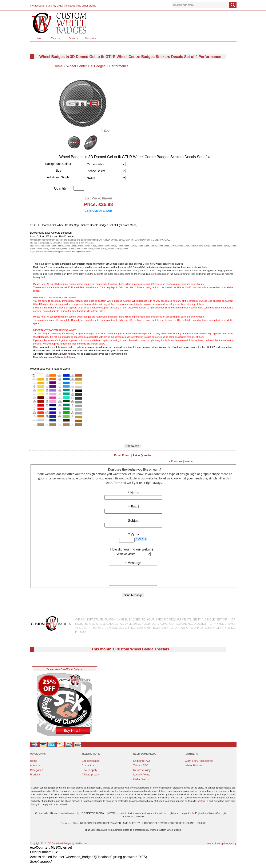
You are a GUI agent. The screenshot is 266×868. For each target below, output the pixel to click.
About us (35, 769)
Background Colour (58, 164)
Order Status (141, 783)
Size (58, 171)
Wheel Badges (194, 769)
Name (133, 493)
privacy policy (229, 847)
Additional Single (58, 177)
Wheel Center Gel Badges (86, 66)
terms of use (214, 847)
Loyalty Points (142, 778)
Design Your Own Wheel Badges (64, 673)
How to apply (90, 774)
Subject (133, 521)
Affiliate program (92, 778)
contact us (203, 805)
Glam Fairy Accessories (199, 765)
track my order (55, 6)
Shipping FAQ (142, 765)
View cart (56, 38)
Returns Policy (142, 774)
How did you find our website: (132, 549)
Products (73, 38)
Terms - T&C (141, 769)
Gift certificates (91, 765)
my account (37, 6)
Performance (119, 66)
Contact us (88, 769)
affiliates (70, 6)
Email (133, 507)
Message (133, 563)
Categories (91, 38)
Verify (133, 534)
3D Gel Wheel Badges (60, 847)
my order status (87, 6)
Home (39, 38)
